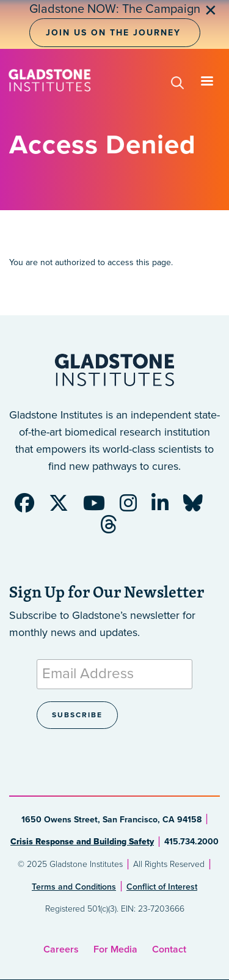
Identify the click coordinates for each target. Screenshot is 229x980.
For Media (115, 949)
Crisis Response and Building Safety (82, 842)
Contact (169, 949)
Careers (61, 949)
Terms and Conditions (74, 887)
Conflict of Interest (162, 887)
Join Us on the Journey (113, 33)
